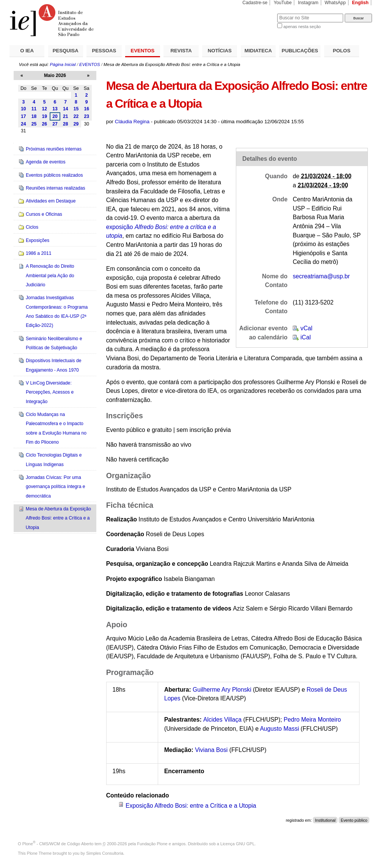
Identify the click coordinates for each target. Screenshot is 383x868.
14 (66, 109)
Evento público (354, 820)
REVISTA (181, 51)
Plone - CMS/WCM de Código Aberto (58, 844)
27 (55, 124)
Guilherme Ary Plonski (222, 690)
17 (24, 116)
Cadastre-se (255, 3)
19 (44, 116)
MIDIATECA (258, 51)
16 (86, 109)
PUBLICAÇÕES (300, 51)
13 (55, 109)
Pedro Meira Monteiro (312, 720)
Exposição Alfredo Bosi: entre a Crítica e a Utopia (191, 806)
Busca (259, 13)
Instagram (308, 3)
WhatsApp (335, 3)
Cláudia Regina (132, 122)
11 (34, 109)
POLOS (342, 51)
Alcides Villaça (222, 720)
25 (34, 124)
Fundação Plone (152, 844)
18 (34, 116)
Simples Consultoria (105, 853)
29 (76, 124)
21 (66, 116)
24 (24, 124)
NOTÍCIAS (220, 51)
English (360, 3)
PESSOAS (104, 51)
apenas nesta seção (302, 27)
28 (66, 124)
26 (44, 124)
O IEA (27, 51)
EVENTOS (143, 51)
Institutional (325, 820)
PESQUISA (66, 51)
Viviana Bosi (211, 750)
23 (86, 116)
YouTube (283, 3)
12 (44, 109)
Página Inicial (63, 64)
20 (55, 116)
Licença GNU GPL (237, 844)
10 (24, 109)
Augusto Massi (279, 729)
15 (76, 109)
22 (76, 116)
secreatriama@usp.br (321, 276)
